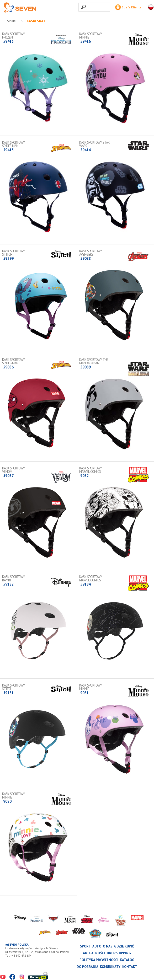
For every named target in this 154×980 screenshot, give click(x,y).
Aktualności (94, 953)
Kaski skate (37, 21)
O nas (108, 946)
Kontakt (130, 967)
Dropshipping (119, 953)
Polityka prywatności (99, 960)
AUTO (97, 946)
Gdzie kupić (124, 946)
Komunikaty (110, 967)
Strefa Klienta (128, 7)
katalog (127, 960)
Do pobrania (87, 967)
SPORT (12, 21)
